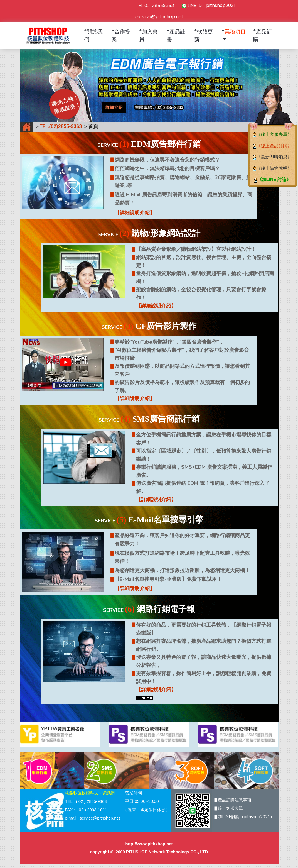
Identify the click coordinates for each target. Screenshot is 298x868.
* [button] (234, 32)
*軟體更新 (204, 36)
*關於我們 (93, 36)
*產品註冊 (176, 36)
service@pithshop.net (159, 17)
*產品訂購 (263, 36)
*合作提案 (121, 36)
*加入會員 (148, 36)
